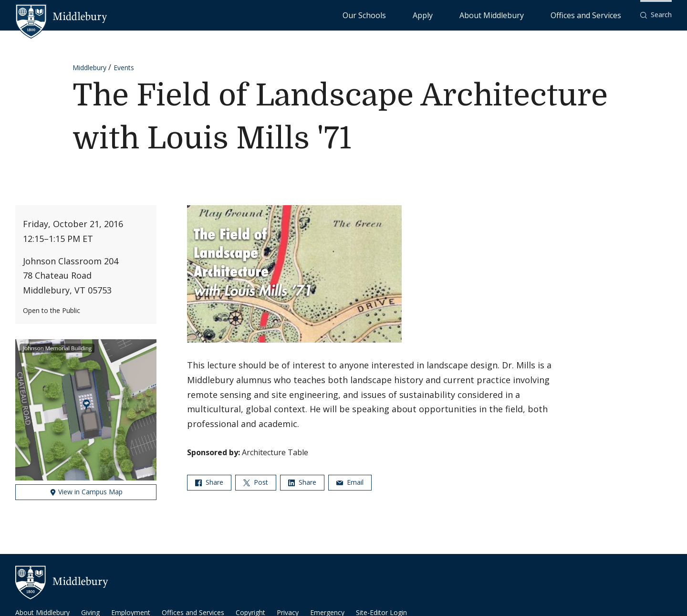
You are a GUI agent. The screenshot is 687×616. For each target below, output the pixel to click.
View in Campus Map (86, 492)
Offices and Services (598, 15)
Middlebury (89, 68)
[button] (656, 15)
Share (209, 482)
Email (350, 482)
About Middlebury (527, 15)
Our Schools (442, 15)
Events (124, 68)
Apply (480, 15)
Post (256, 482)
